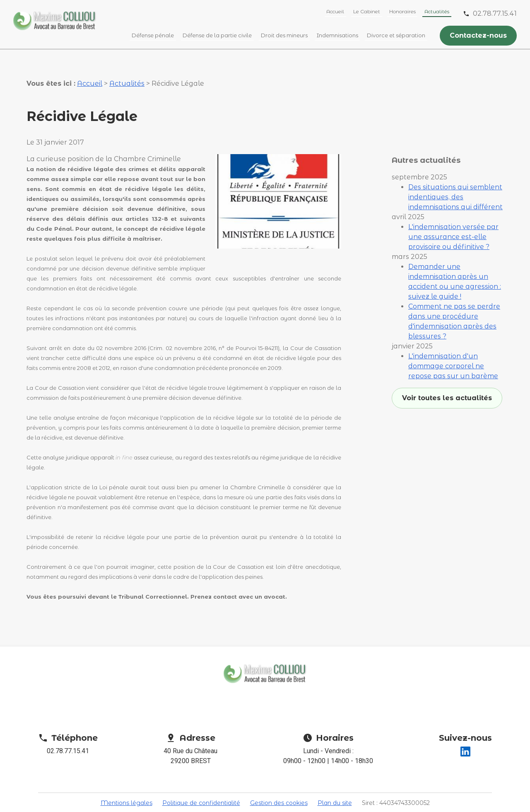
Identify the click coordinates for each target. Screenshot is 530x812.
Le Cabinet (367, 11)
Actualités (437, 11)
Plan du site (335, 788)
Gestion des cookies (279, 788)
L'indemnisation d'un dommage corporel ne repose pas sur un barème (453, 333)
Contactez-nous (478, 35)
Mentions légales (126, 788)
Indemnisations (337, 35)
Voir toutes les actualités (447, 365)
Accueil (335, 11)
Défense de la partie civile (217, 35)
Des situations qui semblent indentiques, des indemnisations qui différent (455, 164)
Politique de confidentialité (201, 788)
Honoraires (402, 11)
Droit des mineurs (284, 35)
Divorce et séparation (396, 35)
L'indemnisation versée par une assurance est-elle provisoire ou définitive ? (453, 204)
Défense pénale (153, 35)
